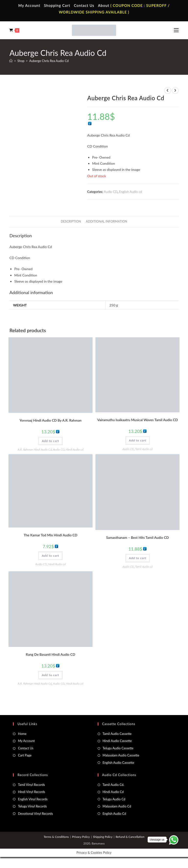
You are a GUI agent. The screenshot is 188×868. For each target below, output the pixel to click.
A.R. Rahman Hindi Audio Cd (35, 449)
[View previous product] (168, 90)
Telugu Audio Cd (114, 799)
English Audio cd (130, 192)
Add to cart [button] (50, 441)
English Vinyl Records (33, 799)
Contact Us (84, 5)
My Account (29, 5)
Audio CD (111, 192)
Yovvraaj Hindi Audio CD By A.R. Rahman (50, 420)
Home (22, 734)
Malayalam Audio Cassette (121, 755)
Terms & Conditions (56, 837)
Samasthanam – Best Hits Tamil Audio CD (138, 537)
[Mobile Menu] (176, 30)
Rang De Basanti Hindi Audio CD (50, 654)
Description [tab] (71, 221)
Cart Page (25, 755)
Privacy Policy (81, 837)
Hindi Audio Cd (113, 792)
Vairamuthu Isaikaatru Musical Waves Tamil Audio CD (137, 420)
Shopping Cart (57, 5)
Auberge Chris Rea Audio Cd (49, 61)
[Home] (11, 61)
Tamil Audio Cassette (117, 734)
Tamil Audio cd (144, 449)
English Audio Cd (114, 814)
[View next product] (175, 90)
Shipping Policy (103, 837)
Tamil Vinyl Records (31, 785)
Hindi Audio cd (75, 449)
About (104, 5)
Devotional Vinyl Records (35, 814)
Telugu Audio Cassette (118, 748)
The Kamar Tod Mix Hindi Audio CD (50, 535)
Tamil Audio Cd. (113, 785)
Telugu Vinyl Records (32, 806)
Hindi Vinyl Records (31, 792)
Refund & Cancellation (130, 837)
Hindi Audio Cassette (117, 741)
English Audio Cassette (118, 763)
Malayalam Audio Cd (117, 806)
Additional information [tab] (107, 221)
